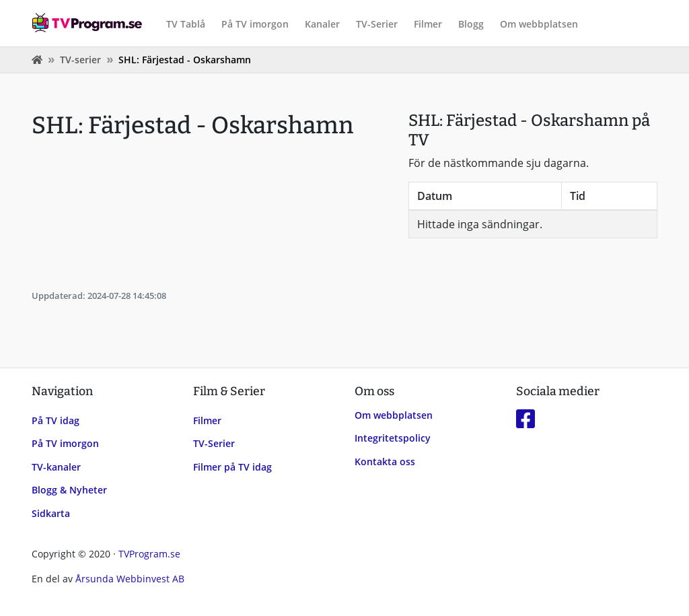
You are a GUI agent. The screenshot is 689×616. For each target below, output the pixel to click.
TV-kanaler (56, 467)
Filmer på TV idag (232, 467)
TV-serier (80, 60)
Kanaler (322, 24)
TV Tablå (186, 24)
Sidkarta (51, 513)
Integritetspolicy (393, 438)
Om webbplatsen (539, 24)
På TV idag (56, 420)
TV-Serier (377, 24)
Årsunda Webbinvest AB (130, 579)
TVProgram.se (149, 554)
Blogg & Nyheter (69, 490)
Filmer (428, 24)
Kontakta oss (385, 461)
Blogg (471, 24)
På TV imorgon (255, 24)
